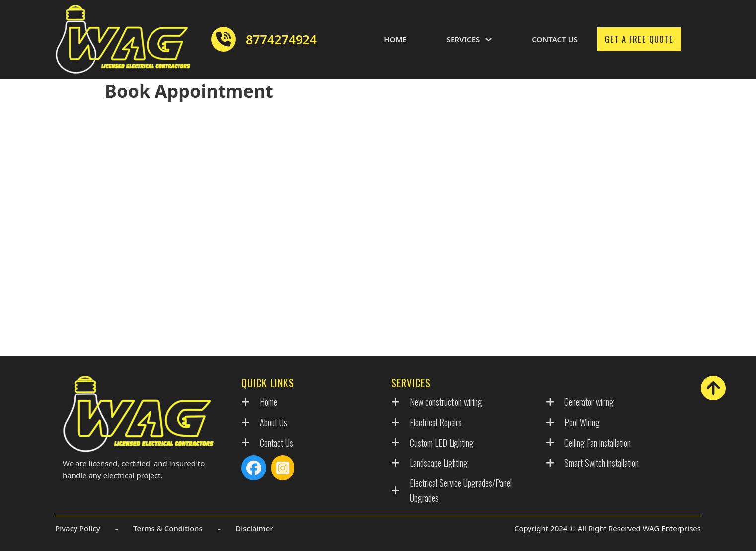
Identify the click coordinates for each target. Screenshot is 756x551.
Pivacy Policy (78, 528)
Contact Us (555, 39)
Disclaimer (254, 528)
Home (395, 39)
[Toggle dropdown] (489, 39)
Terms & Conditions (168, 528)
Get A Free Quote (639, 39)
